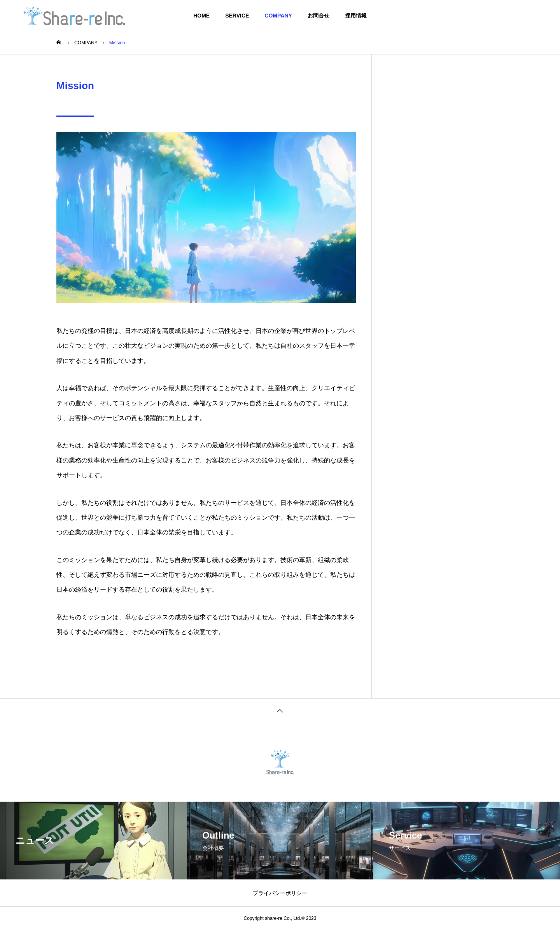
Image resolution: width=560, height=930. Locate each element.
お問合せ (318, 16)
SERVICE (237, 16)
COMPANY (278, 16)
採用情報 (356, 16)
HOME (201, 16)
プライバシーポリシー (280, 893)
